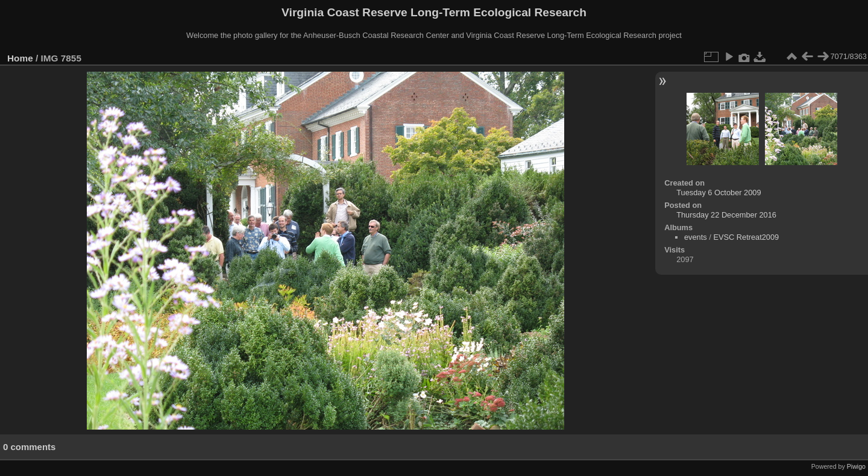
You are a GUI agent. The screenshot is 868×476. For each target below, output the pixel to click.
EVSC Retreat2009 (746, 237)
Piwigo (856, 466)
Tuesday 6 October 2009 (719, 193)
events (696, 237)
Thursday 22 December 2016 (726, 215)
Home (20, 58)
